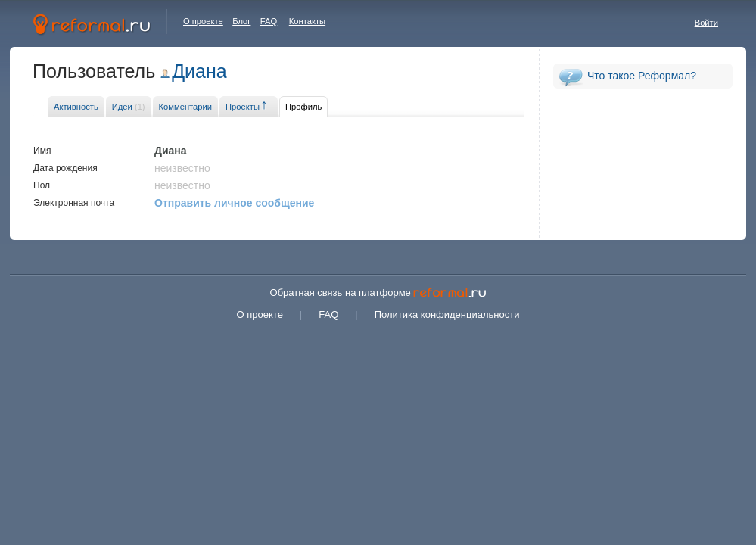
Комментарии (185, 107)
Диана (199, 71)
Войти (706, 23)
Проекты (243, 107)
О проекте (203, 21)
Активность (76, 107)
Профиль (303, 107)
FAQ (269, 21)
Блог (241, 21)
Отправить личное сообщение (234, 203)
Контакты (307, 21)
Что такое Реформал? (642, 76)
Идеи (129, 107)
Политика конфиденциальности (447, 315)
